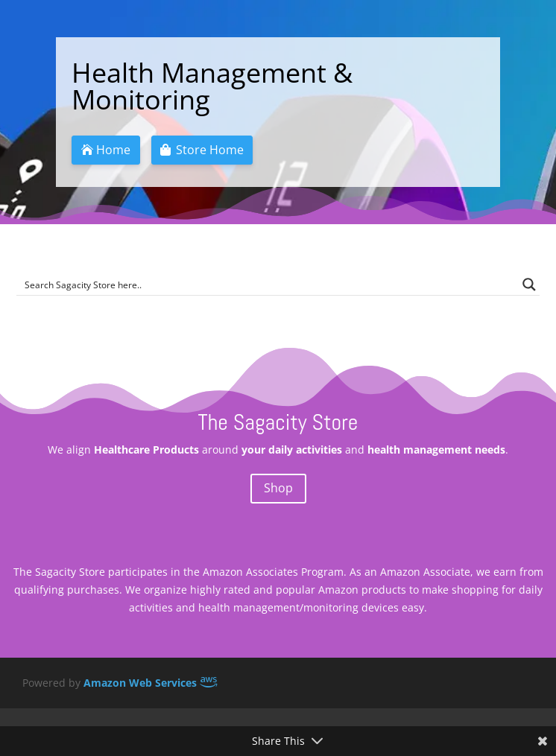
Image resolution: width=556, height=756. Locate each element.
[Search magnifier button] (529, 285)
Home (113, 150)
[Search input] (268, 285)
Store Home (210, 150)
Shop (278, 488)
